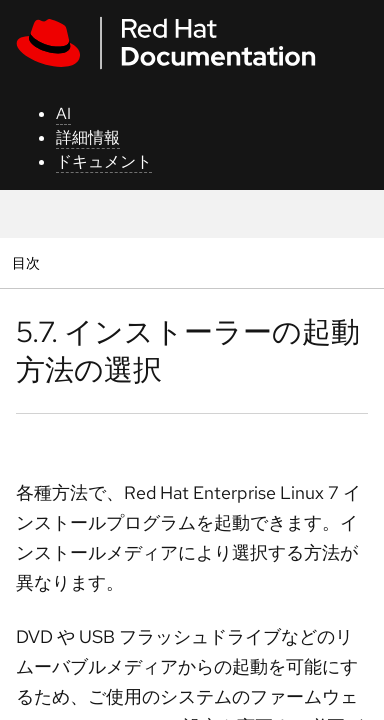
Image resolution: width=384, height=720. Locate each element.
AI (63, 113)
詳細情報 (88, 137)
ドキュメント (104, 161)
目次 (28, 262)
